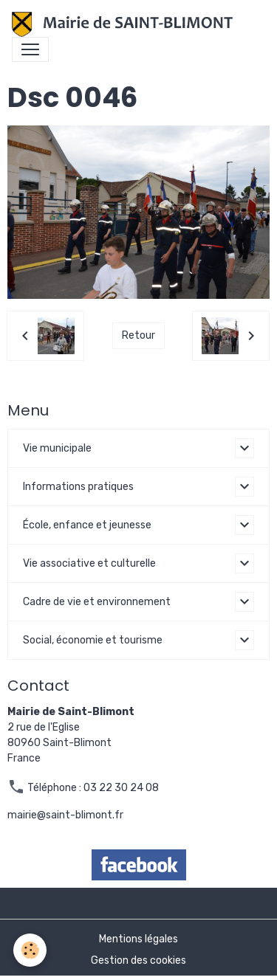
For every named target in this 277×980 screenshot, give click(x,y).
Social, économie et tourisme (93, 640)
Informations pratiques (78, 487)
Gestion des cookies (138, 960)
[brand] (125, 24)
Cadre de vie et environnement (97, 602)
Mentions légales (138, 939)
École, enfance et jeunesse (87, 525)
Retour (138, 335)
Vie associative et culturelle (89, 563)
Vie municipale (57, 448)
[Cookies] (30, 950)
